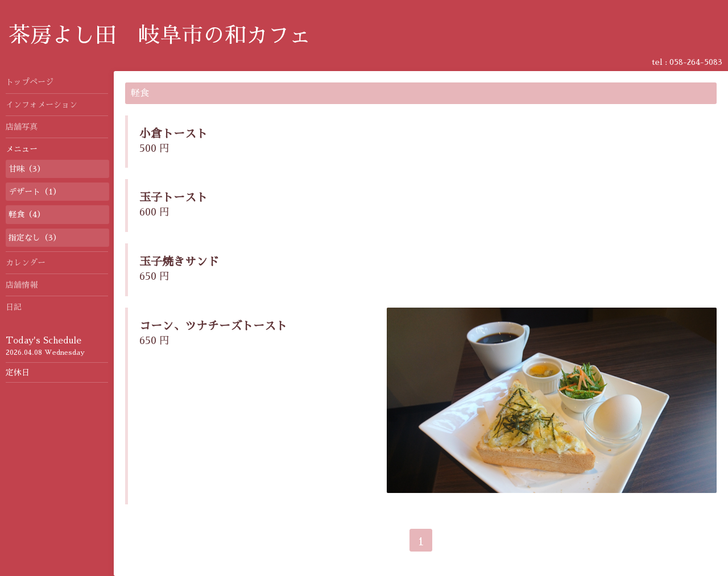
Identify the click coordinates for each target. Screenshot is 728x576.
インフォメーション (42, 105)
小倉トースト (173, 134)
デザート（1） (35, 192)
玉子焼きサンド (179, 262)
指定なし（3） (35, 238)
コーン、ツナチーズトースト (213, 326)
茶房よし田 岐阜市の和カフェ (160, 35)
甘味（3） (27, 169)
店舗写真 (22, 127)
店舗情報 (22, 285)
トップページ (30, 82)
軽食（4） (27, 214)
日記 (14, 307)
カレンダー (26, 263)
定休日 (18, 372)
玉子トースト (173, 197)
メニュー (22, 149)
